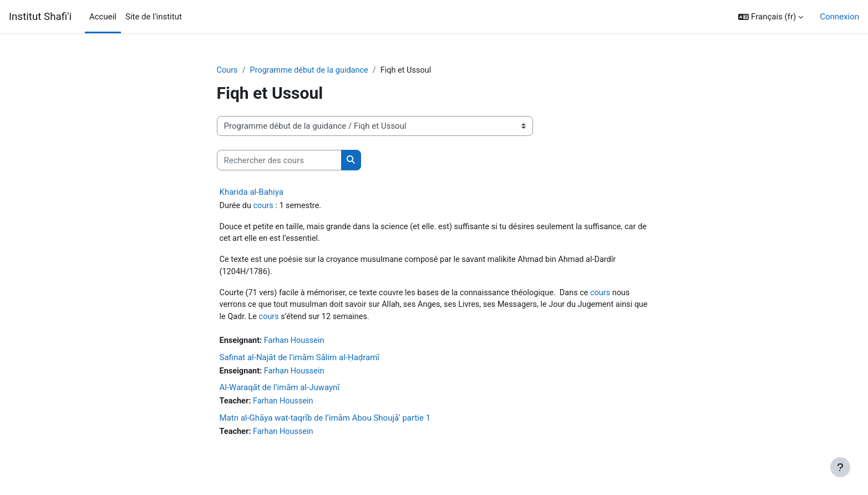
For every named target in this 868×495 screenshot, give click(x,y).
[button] (771, 17)
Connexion (839, 17)
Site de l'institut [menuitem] (154, 17)
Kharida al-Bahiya (252, 193)
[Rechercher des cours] (279, 161)
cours (265, 206)
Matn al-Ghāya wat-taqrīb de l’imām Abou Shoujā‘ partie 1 (325, 423)
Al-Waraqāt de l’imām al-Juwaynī (280, 392)
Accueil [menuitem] (103, 17)
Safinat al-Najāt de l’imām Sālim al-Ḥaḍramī (300, 361)
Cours (228, 70)
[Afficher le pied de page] (840, 467)
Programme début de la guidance (312, 70)
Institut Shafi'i (40, 17)
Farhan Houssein (297, 345)
